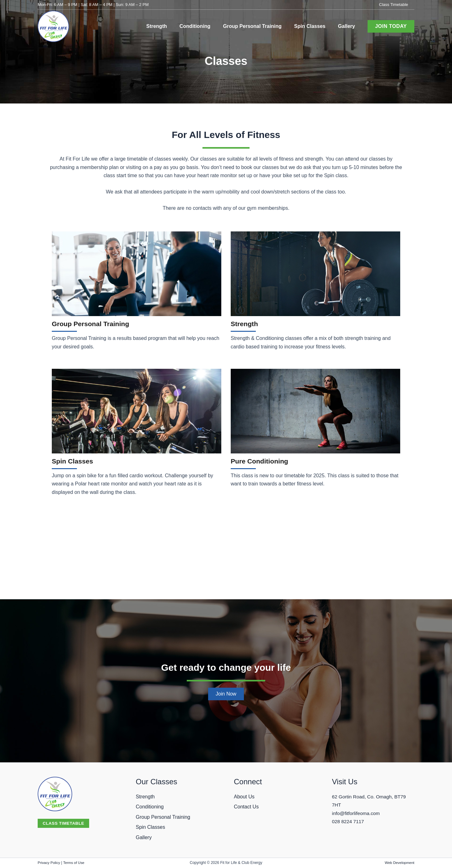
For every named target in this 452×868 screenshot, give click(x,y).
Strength (246, 323)
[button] (391, 26)
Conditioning (150, 807)
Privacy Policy (49, 863)
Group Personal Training (96, 323)
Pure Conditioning (263, 461)
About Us (244, 797)
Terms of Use (75, 863)
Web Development (399, 863)
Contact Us (246, 807)
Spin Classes (75, 461)
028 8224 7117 (349, 821)
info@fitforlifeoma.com (357, 813)
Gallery (144, 837)
